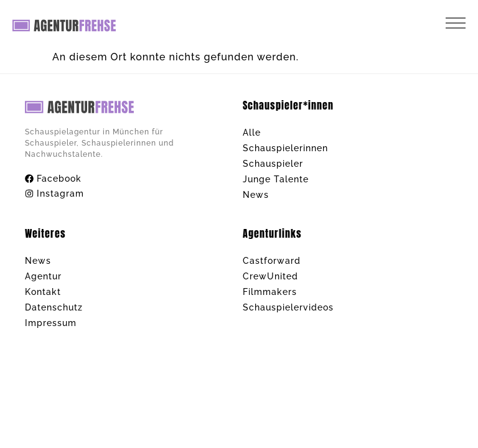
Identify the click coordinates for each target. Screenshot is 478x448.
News (256, 195)
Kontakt (43, 292)
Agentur (43, 276)
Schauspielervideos (288, 307)
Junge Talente (276, 179)
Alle (252, 133)
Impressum (51, 323)
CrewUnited (270, 276)
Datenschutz (54, 307)
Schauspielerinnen (285, 148)
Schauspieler (273, 164)
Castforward (272, 261)
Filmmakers (270, 292)
